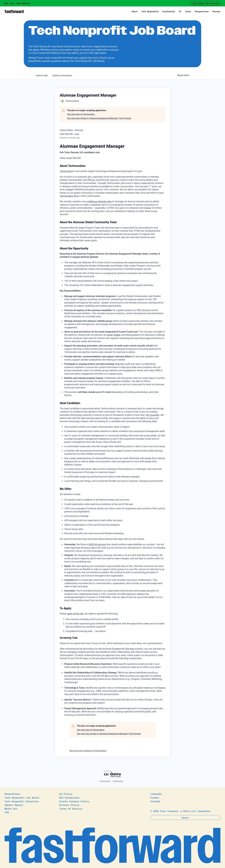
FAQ (7, 812)
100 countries (152, 415)
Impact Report (14, 805)
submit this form (89, 58)
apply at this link (75, 614)
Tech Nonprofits (150, 11)
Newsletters (12, 794)
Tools (188, 11)
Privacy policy (105, 781)
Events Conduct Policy (74, 801)
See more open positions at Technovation (88, 751)
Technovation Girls (69, 196)
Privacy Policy (69, 805)
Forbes (155, 797)
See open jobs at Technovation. (81, 114)
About (135, 11)
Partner (216, 11)
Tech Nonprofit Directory (22, 801)
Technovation (67, 171)
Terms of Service (71, 809)
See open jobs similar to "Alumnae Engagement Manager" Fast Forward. (99, 118)
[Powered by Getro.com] (113, 774)
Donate (185, 818)
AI (180, 11)
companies (62, 75)
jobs (42, 75)
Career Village (113, 335)
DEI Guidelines (69, 797)
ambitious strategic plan (100, 201)
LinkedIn (156, 794)
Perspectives (202, 11)
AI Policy (66, 794)
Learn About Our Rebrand (205, 3)
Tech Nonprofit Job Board (22, 797)
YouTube (155, 801)
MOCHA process (97, 544)
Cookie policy (118, 781)
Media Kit (11, 809)
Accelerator (169, 11)
